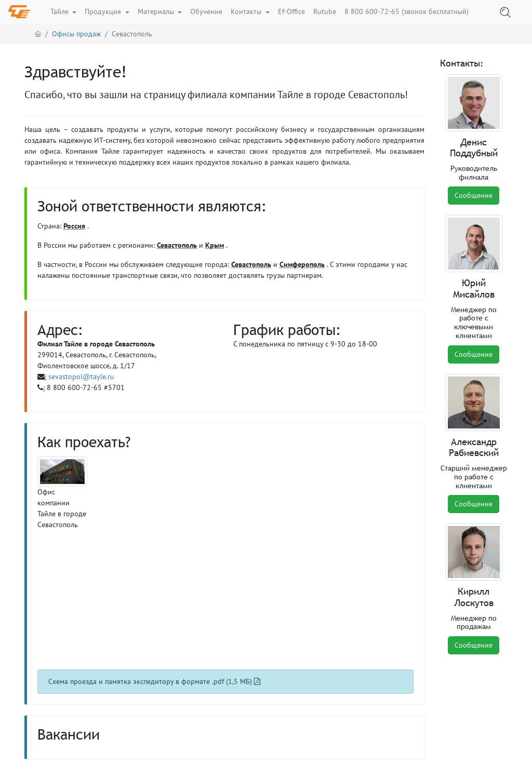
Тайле (61, 11)
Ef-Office (291, 11)
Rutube (325, 11)
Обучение (206, 11)
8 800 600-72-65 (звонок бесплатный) (407, 11)
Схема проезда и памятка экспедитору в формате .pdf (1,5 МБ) (154, 681)
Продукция (104, 11)
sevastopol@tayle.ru (81, 377)
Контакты (247, 11)
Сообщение (474, 195)
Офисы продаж (76, 34)
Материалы (157, 11)
